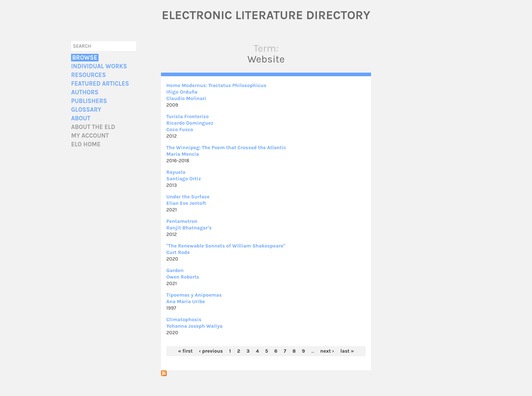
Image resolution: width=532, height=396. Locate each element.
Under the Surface (188, 197)
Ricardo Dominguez (190, 123)
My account (90, 136)
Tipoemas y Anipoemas (194, 295)
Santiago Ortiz (184, 179)
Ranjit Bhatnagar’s (189, 228)
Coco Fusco (180, 130)
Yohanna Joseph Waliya (195, 326)
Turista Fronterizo (187, 117)
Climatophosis (184, 320)
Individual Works (99, 66)
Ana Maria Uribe (186, 302)
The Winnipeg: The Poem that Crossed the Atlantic (226, 148)
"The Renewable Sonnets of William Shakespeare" (226, 246)
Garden (175, 270)
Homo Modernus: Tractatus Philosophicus (216, 85)
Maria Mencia (183, 154)
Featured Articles (100, 84)
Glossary (86, 110)
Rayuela (176, 172)
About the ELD (93, 127)
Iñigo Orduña (182, 92)
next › (327, 351)
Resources (88, 75)
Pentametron (182, 221)
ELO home (86, 144)
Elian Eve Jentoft (186, 203)
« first (185, 351)
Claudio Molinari (186, 98)
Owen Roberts (183, 277)
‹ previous (211, 351)
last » (347, 351)
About (81, 118)
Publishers (89, 101)
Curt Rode (178, 252)
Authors (85, 92)
